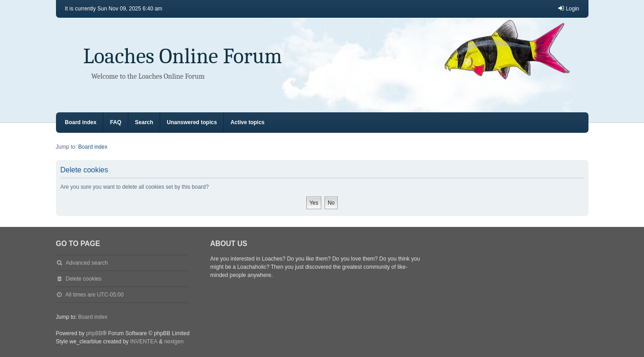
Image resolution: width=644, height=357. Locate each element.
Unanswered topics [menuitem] (192, 122)
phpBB (94, 333)
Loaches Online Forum (183, 56)
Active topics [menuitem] (248, 122)
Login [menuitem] (568, 8)
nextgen (174, 342)
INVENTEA (144, 342)
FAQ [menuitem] (116, 122)
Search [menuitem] (144, 122)
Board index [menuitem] (81, 122)
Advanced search (87, 263)
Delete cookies (84, 279)
